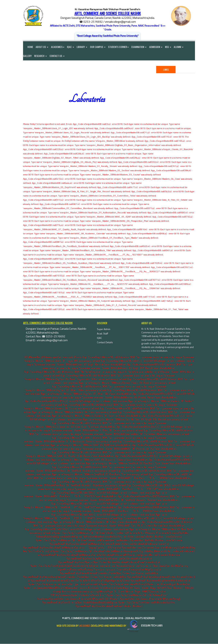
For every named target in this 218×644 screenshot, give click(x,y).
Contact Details (105, 343)
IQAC (71, 47)
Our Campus (98, 47)
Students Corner (119, 47)
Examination (140, 47)
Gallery (27, 56)
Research (41, 56)
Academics (58, 47)
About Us (42, 47)
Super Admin (104, 329)
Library (82, 47)
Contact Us (57, 56)
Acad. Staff (103, 334)
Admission (157, 47)
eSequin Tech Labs (145, 626)
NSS (169, 47)
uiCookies (85, 626)
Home (28, 47)
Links (166, 70)
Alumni (180, 47)
